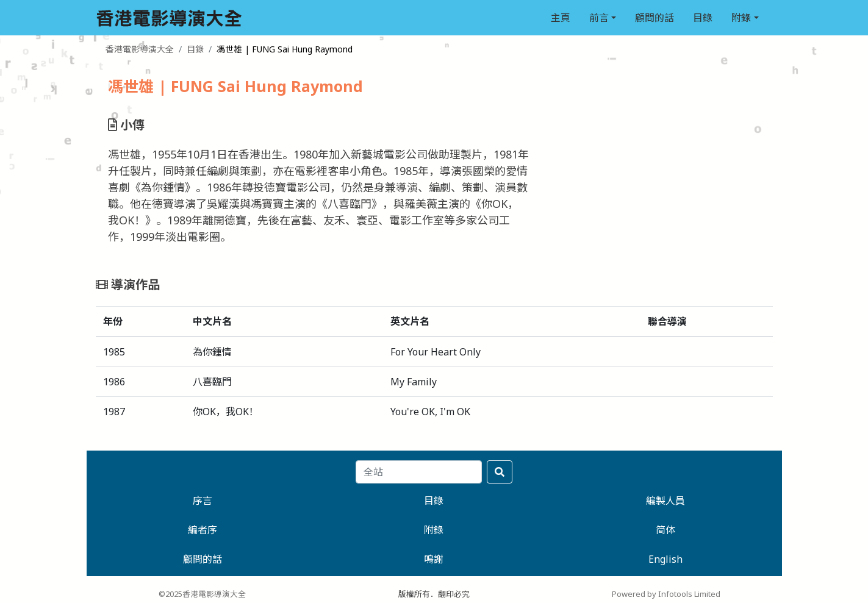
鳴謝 (434, 559)
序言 (203, 501)
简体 (665, 530)
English (665, 559)
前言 (599, 18)
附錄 (741, 18)
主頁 (561, 18)
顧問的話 (655, 18)
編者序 (203, 530)
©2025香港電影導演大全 (202, 594)
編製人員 (665, 501)
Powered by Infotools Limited (666, 594)
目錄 (703, 18)
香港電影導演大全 (140, 49)
